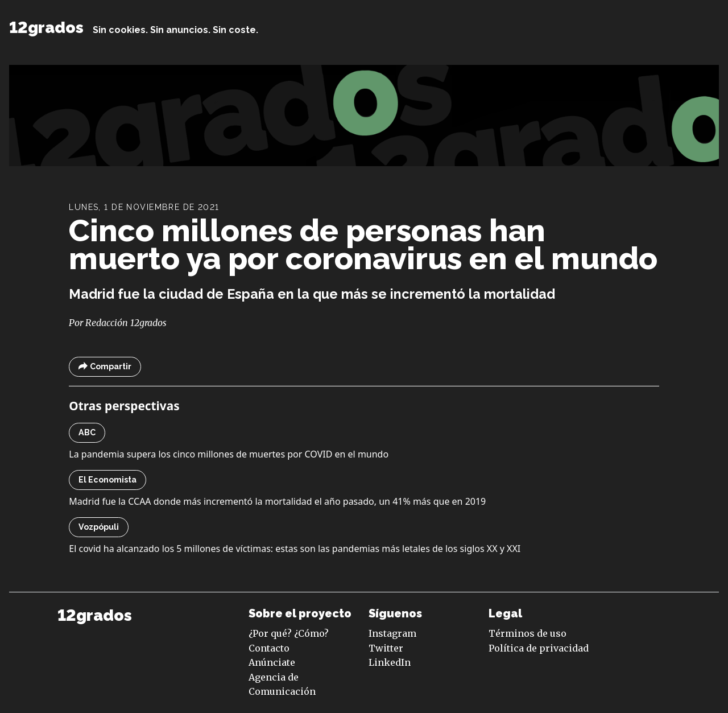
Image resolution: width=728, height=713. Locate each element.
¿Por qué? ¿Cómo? (289, 633)
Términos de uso (528, 633)
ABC (87, 432)
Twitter (386, 648)
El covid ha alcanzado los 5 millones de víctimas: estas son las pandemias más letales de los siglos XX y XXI (295, 549)
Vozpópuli (99, 527)
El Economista (107, 480)
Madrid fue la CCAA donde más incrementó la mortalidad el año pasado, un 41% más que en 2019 (277, 501)
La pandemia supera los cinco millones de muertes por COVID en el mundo (229, 454)
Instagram (392, 633)
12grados (46, 28)
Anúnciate (272, 662)
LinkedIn (390, 662)
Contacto (269, 648)
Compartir (105, 367)
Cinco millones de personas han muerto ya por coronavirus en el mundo (363, 244)
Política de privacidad (539, 648)
